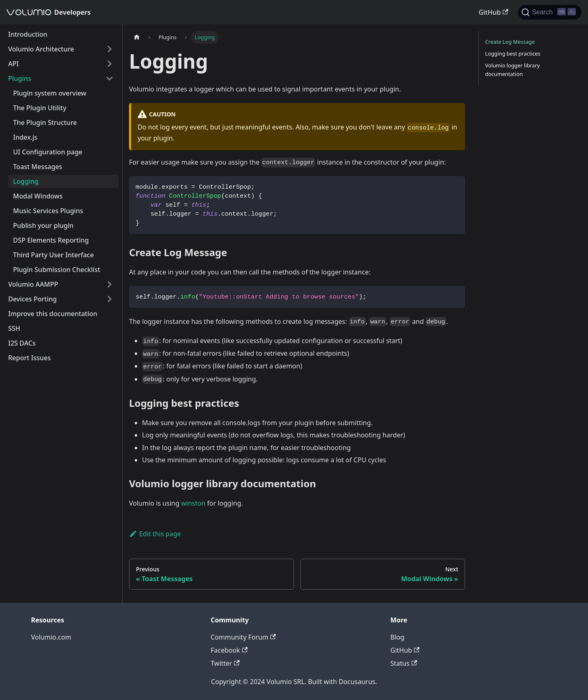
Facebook (229, 650)
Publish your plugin (43, 225)
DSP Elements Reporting (51, 240)
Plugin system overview (50, 93)
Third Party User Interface (53, 255)
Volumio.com (51, 637)
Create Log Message (510, 42)
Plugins (20, 78)
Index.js (25, 137)
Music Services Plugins (48, 211)
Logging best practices (513, 54)
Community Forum (243, 637)
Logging (26, 181)
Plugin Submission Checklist (57, 270)
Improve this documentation (53, 314)
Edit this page (155, 534)
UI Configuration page (48, 152)
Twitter (225, 663)
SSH (14, 328)
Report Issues (29, 358)
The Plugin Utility (40, 108)
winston (193, 503)
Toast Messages (38, 167)
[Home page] (137, 37)
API (13, 64)
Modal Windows (38, 196)
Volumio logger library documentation (512, 70)
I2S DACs (22, 343)
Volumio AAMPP (33, 284)
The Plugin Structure (45, 123)
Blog (397, 637)
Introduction (28, 34)
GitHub (493, 12)
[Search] (550, 12)
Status (404, 663)
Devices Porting (32, 299)
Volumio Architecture (41, 49)
